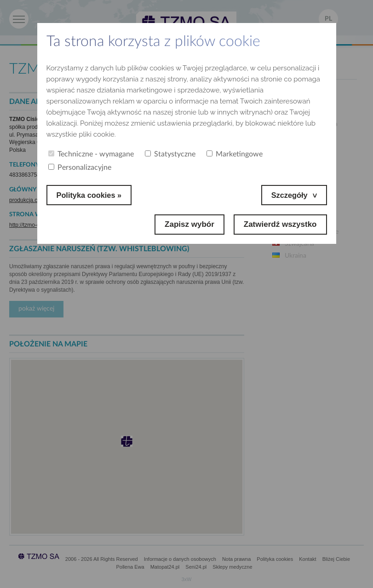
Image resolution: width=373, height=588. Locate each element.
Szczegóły (288, 195)
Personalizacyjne (80, 167)
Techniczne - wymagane (91, 154)
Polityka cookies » (90, 195)
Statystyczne (170, 154)
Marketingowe (235, 154)
